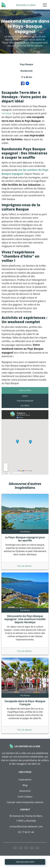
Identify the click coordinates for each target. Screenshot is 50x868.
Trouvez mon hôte (25, 862)
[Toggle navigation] (45, 5)
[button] (15, 848)
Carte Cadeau (25, 797)
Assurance (25, 791)
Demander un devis (26, 5)
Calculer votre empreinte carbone (25, 802)
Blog (25, 785)
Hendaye (6, 113)
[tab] (25, 390)
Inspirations (25, 780)
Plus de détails (25, 566)
